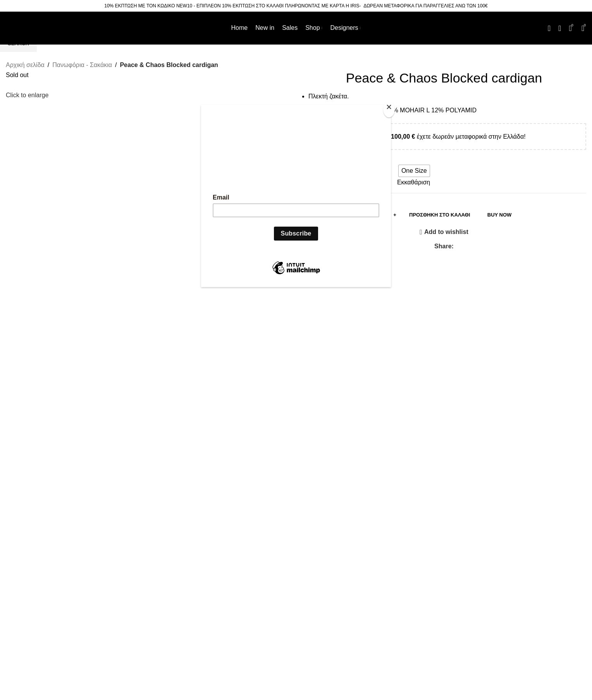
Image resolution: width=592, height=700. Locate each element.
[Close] (389, 109)
